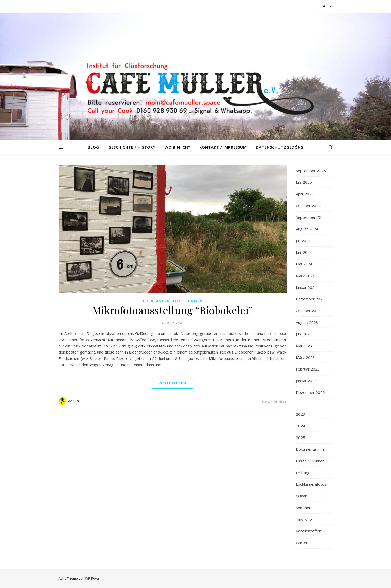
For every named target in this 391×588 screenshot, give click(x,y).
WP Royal (92, 578)
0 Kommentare (274, 401)
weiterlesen (173, 383)
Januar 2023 (306, 381)
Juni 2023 (304, 334)
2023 (300, 414)
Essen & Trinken (310, 461)
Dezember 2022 (310, 392)
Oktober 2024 (308, 206)
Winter (302, 543)
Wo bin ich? (177, 147)
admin (74, 401)
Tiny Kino (304, 519)
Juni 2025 (304, 182)
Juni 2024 (304, 252)
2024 (300, 426)
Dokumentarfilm (310, 449)
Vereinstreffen (309, 531)
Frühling (303, 473)
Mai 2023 (304, 346)
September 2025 (311, 171)
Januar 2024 (306, 287)
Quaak (301, 496)
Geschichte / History (132, 147)
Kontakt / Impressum (223, 147)
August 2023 (307, 322)
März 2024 (305, 276)
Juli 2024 (303, 241)
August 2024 (307, 229)
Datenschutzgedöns (280, 147)
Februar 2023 (308, 369)
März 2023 (305, 357)
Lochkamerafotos (163, 301)
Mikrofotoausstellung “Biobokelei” (173, 310)
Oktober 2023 (308, 311)
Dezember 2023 (310, 299)
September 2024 (311, 217)
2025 (300, 438)
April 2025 (305, 194)
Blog (93, 147)
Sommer (194, 301)
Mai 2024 (304, 264)
